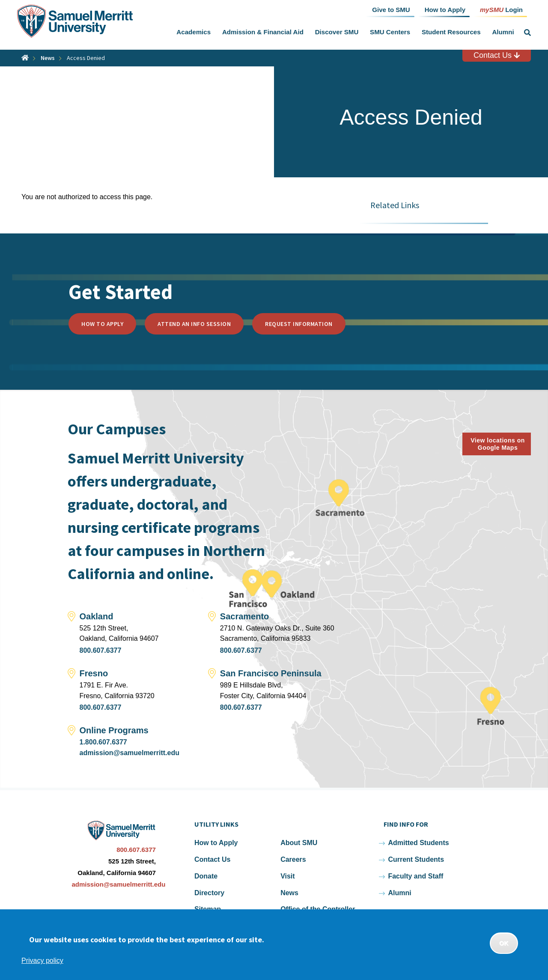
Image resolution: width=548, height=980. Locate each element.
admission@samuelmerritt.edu (130, 753)
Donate (206, 876)
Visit (288, 876)
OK (504, 943)
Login (501, 9)
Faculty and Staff (415, 876)
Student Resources (451, 32)
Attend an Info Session (194, 324)
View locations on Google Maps (498, 444)
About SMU (299, 843)
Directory (209, 893)
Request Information (299, 324)
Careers (293, 859)
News (48, 58)
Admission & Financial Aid (263, 32)
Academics (194, 32)
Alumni (503, 32)
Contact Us (497, 55)
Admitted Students (418, 843)
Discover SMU (337, 32)
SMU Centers (390, 32)
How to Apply (102, 324)
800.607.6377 (101, 650)
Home (25, 58)
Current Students (416, 859)
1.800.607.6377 (103, 742)
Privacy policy (42, 961)
